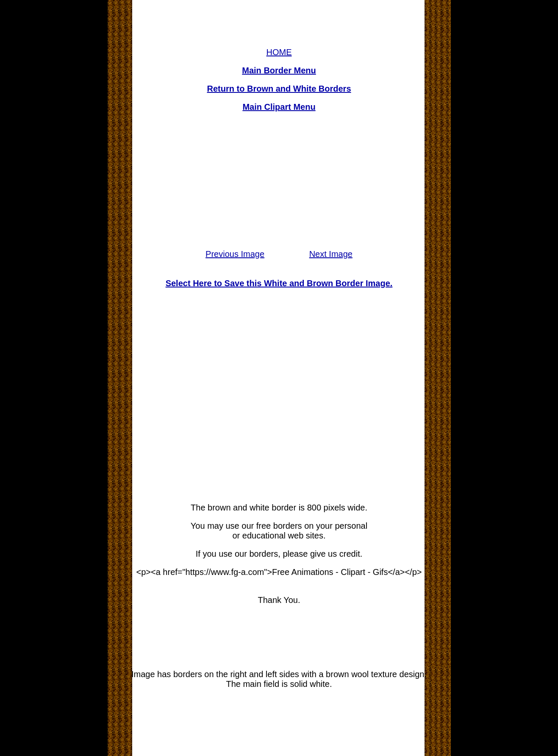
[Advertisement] (279, 181)
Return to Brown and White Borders (279, 89)
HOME (279, 52)
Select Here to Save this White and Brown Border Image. (279, 283)
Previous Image (235, 254)
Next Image (331, 254)
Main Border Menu (279, 70)
